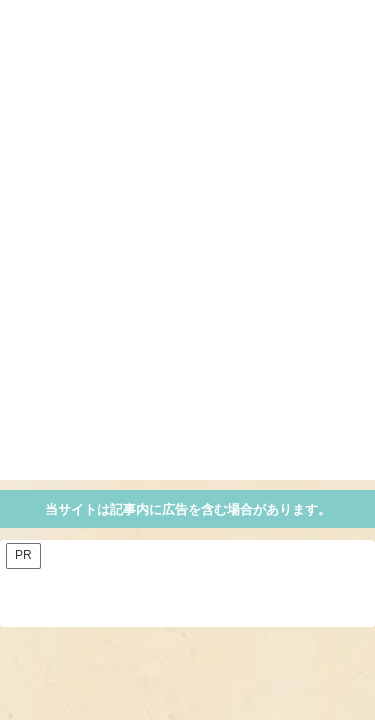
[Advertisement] (187, 292)
